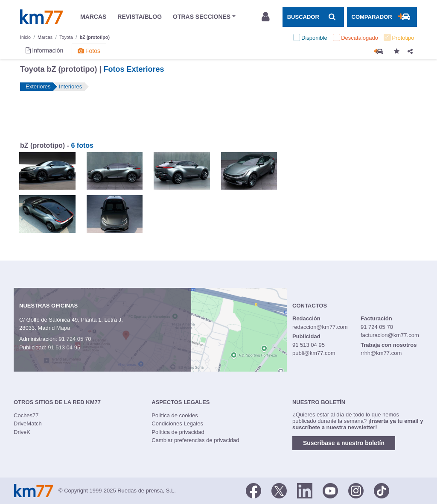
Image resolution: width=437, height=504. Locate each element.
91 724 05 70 (75, 339)
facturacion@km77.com (390, 335)
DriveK (22, 432)
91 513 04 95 (64, 347)
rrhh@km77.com (381, 353)
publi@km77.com (314, 353)
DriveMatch (28, 423)
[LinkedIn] (305, 490)
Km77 (41, 17)
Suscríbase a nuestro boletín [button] (344, 443)
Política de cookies (175, 415)
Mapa (63, 328)
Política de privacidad (178, 432)
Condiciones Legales (177, 423)
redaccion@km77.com (320, 327)
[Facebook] (253, 490)
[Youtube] (330, 490)
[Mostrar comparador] (382, 17)
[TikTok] (382, 490)
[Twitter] (279, 490)
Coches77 (26, 415)
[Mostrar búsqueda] (313, 17)
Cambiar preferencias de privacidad (195, 440)
